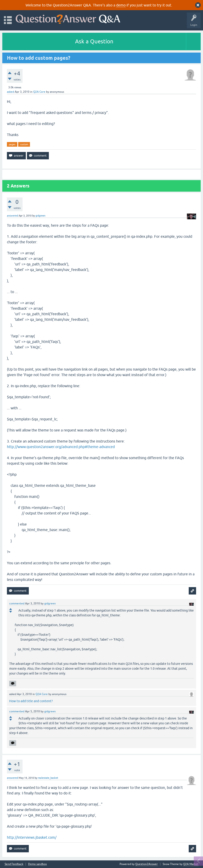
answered (12, 216)
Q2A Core (39, 92)
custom (24, 144)
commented (17, 603)
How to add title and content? (31, 701)
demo (121, 5)
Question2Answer (147, 864)
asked (10, 92)
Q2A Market (191, 864)
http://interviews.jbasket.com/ (32, 837)
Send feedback (14, 864)
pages (12, 144)
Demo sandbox (37, 864)
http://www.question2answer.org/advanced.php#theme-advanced (61, 447)
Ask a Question (94, 41)
